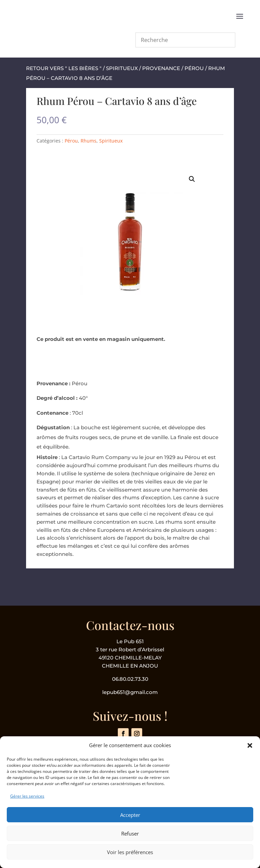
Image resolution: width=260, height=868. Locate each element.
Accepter (130, 815)
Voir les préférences (130, 852)
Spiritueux (122, 68)
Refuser (130, 833)
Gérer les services (27, 796)
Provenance (161, 68)
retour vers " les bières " (64, 68)
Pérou (194, 68)
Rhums (89, 141)
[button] (250, 745)
